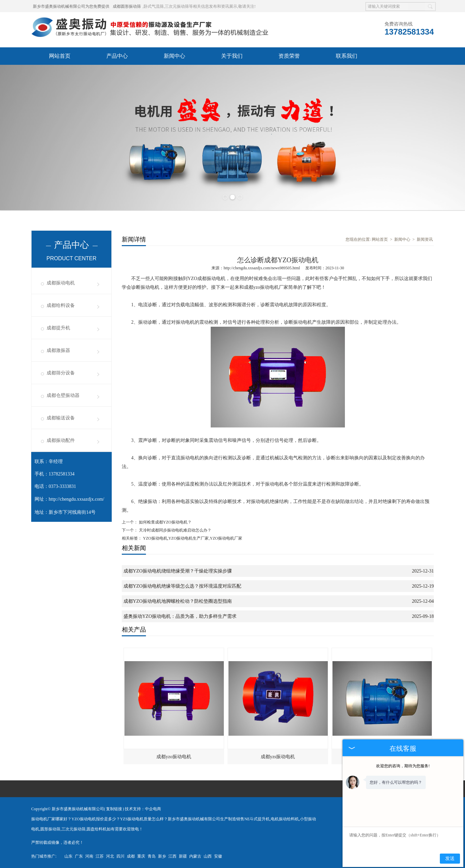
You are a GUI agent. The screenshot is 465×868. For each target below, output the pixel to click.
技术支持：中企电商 (143, 809)
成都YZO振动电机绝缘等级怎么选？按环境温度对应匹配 (182, 586)
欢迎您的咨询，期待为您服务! (403, 766)
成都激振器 (58, 350)
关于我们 (232, 56)
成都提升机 (58, 328)
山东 (68, 856)
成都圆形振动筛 (127, 6)
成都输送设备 (61, 418)
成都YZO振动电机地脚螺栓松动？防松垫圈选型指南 (178, 601)
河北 (110, 856)
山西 (208, 856)
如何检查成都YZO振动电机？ (165, 522)
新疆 (183, 856)
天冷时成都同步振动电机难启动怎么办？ (175, 530)
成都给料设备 (61, 305)
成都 (131, 856)
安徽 (218, 856)
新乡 (162, 856)
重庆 (141, 856)
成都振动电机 (61, 283)
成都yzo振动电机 (174, 757)
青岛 (152, 856)
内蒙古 (195, 856)
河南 (89, 856)
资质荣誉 (289, 56)
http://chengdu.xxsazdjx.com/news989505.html (262, 268)
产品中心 (117, 56)
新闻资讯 (425, 239)
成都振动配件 (61, 440)
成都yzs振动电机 (278, 757)
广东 (79, 856)
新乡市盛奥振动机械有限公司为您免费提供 (71, 6)
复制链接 (114, 809)
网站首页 (60, 56)
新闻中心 (174, 56)
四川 (120, 856)
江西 (172, 856)
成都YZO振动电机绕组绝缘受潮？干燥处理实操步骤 (178, 571)
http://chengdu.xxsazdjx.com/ (76, 499)
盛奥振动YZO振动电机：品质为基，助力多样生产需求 (180, 616)
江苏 (100, 856)
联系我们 (347, 56)
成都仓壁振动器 (63, 395)
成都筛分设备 (61, 373)
